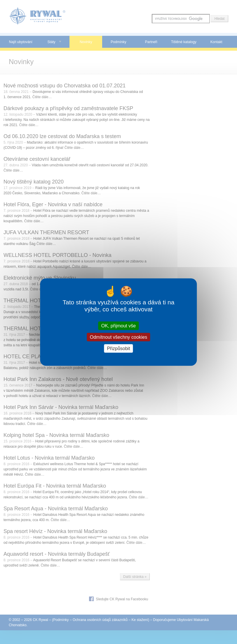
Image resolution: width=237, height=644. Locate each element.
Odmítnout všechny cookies (119, 337)
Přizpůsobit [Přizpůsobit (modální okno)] (118, 349)
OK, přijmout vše (118, 325)
